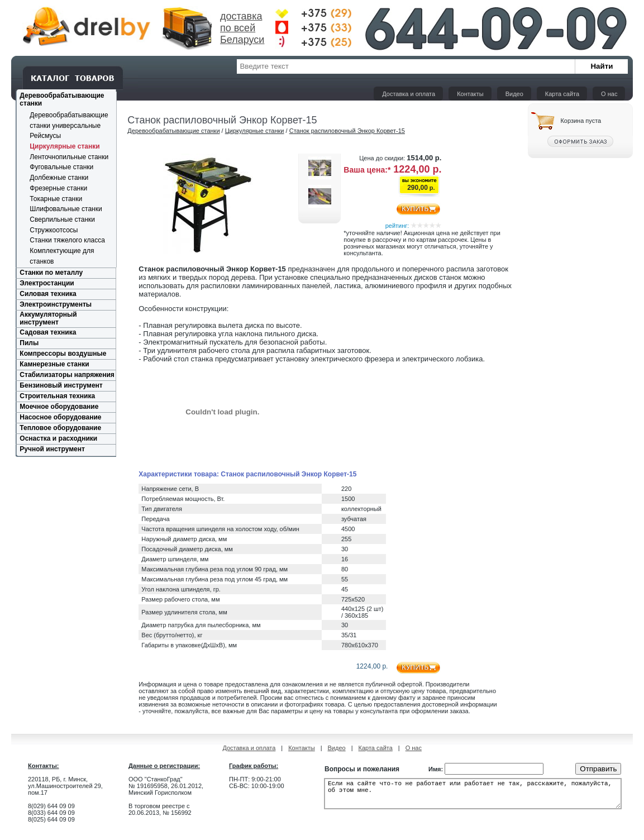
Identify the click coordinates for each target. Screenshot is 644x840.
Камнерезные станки (54, 364)
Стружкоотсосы (54, 230)
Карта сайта (562, 94)
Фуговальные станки (61, 167)
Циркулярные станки (65, 146)
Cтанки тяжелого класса (67, 240)
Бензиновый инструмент (61, 385)
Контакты (470, 94)
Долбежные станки (59, 178)
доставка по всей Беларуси (242, 28)
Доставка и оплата (409, 94)
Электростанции (47, 283)
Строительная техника (57, 396)
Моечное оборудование (59, 407)
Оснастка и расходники (58, 438)
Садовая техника (48, 332)
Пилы (29, 343)
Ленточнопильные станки (69, 157)
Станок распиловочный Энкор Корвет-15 (347, 131)
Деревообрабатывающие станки (173, 131)
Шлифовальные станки (66, 209)
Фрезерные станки (58, 188)
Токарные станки (56, 199)
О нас (609, 94)
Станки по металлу (51, 273)
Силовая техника (48, 294)
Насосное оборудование (60, 417)
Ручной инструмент (52, 449)
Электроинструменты (56, 304)
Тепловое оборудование (60, 428)
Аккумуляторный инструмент (48, 318)
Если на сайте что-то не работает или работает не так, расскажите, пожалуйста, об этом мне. (473, 797)
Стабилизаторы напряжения (67, 375)
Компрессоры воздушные (63, 354)
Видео (514, 94)
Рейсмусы (45, 136)
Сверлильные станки (62, 219)
